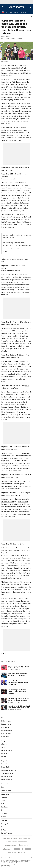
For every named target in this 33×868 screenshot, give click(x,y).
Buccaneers (16, 475)
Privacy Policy (6, 767)
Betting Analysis (7, 730)
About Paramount (7, 750)
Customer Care (6, 790)
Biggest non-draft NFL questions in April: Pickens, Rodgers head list (19, 707)
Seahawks (14, 130)
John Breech (6, 37)
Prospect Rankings (18, 16)
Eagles (14, 355)
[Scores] (16, 12)
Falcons (28, 322)
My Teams (4, 830)
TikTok (3, 801)
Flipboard (4, 816)
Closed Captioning (7, 776)
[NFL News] (9, 12)
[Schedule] (23, 12)
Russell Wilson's (7, 217)
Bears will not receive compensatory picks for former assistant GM (18, 683)
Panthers (5, 268)
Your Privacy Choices (8, 773)
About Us (4, 744)
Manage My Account (8, 824)
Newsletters (5, 827)
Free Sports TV (6, 727)
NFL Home (4, 16)
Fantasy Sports (6, 724)
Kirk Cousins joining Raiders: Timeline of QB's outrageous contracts (17, 692)
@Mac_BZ (7, 245)
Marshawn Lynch (12, 222)
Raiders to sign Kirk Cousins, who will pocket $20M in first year (19, 700)
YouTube (4, 798)
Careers (4, 747)
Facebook (4, 807)
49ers (27, 447)
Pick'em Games (6, 721)
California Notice (7, 779)
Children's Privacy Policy (9, 770)
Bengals (27, 493)
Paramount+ (5, 753)
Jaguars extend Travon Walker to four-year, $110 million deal (19, 675)
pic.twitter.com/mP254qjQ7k (21, 245)
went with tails (23, 502)
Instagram (5, 804)
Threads (4, 813)
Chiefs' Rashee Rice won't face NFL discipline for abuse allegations (19, 667)
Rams (27, 386)
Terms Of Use (6, 764)
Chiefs (15, 447)
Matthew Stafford (8, 502)
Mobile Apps (5, 737)
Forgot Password (7, 833)
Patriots (4, 130)
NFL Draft (10, 16)
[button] (30, 12)
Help (3, 787)
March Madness (6, 733)
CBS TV (4, 756)
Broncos (15, 266)
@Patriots (22, 243)
